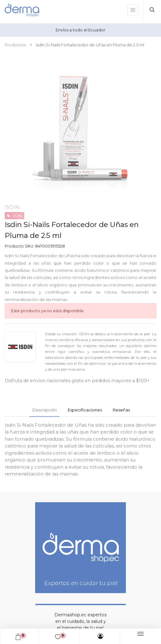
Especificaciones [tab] (85, 410)
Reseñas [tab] (121, 410)
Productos (15, 45)
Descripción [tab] (45, 410)
